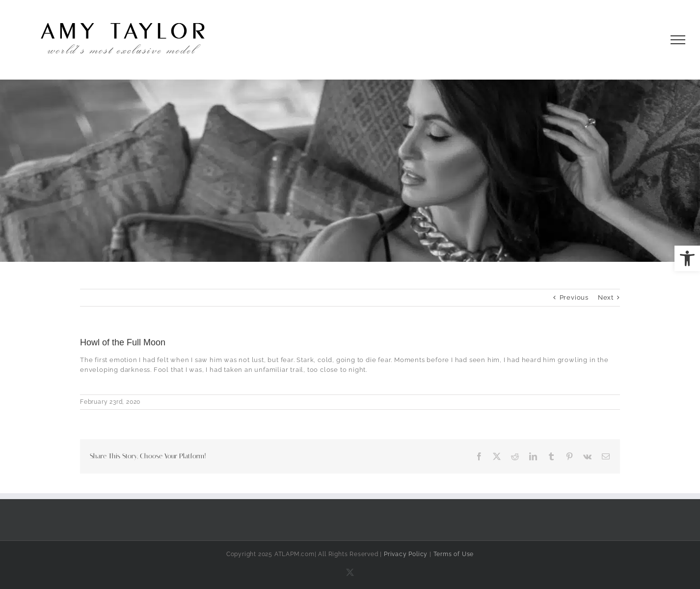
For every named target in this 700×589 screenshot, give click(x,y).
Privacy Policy (406, 554)
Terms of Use (454, 554)
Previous (574, 297)
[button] (687, 258)
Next (606, 297)
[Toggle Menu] (678, 40)
